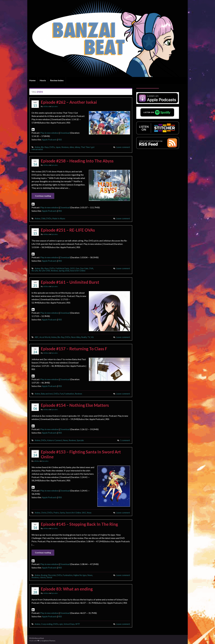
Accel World (45, 337)
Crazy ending (47, 624)
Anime (37, 147)
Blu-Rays (45, 147)
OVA (91, 268)
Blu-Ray (61, 337)
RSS (60, 139)
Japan (58, 147)
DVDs (52, 147)
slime (72, 147)
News (65, 440)
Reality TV (86, 337)
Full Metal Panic (62, 268)
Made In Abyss (59, 218)
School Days (69, 624)
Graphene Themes (48, 641)
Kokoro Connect (55, 440)
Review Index (57, 80)
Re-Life (35, 271)
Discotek (52, 575)
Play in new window (49, 133)
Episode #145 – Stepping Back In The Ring (79, 524)
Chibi (43, 218)
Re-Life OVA (44, 271)
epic (61, 624)
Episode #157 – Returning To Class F (74, 349)
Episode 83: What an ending (67, 589)
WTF (78, 624)
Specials (80, 440)
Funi (62, 394)
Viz (92, 337)
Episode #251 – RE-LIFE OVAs (68, 230)
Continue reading (43, 196)
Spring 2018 (64, 271)
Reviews (65, 147)
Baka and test (47, 394)
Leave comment (123, 147)
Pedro (56, 513)
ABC (37, 337)
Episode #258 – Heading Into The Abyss (77, 161)
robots (43, 577)
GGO (72, 268)
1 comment (125, 440)
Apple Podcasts (49, 139)
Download (65, 133)
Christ (44, 513)
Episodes (55, 106)
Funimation (69, 394)
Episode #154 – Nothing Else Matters (75, 405)
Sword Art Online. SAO (76, 513)
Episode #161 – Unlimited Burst (70, 282)
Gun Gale (84, 268)
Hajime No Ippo (80, 575)
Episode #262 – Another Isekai (69, 102)
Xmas (89, 513)
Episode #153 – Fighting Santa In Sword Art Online (81, 454)
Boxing (44, 575)
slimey (77, 147)
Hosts (43, 80)
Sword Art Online (78, 271)
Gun (77, 268)
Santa (62, 513)
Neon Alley (76, 337)
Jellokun (46, 106)
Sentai (49, 577)
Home (32, 80)
